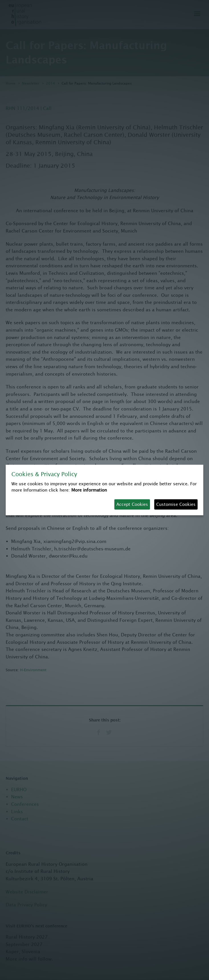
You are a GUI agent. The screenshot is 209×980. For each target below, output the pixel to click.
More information (89, 490)
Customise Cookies (176, 504)
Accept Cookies (132, 504)
